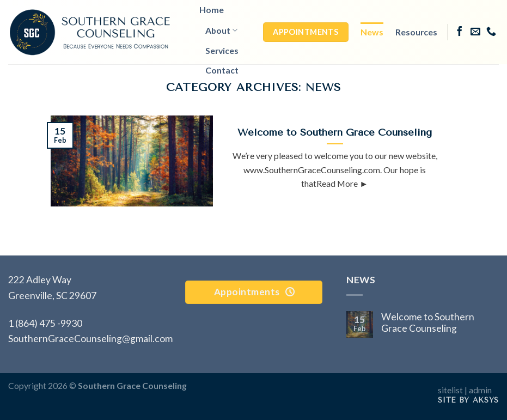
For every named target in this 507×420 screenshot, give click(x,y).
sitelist (450, 390)
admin (480, 390)
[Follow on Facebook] (460, 32)
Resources (416, 32)
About (221, 31)
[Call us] (491, 32)
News (372, 32)
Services (222, 50)
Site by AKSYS (468, 400)
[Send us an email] (475, 32)
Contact (222, 70)
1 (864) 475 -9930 (45, 323)
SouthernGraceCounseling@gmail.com (90, 339)
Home (212, 10)
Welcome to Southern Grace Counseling (428, 322)
